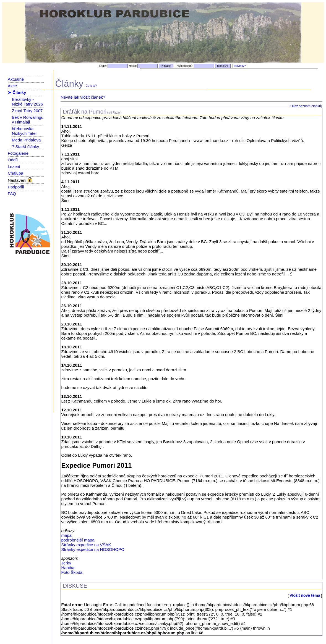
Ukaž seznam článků (306, 106)
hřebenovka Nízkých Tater (24, 131)
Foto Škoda (72, 572)
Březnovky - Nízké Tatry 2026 (27, 102)
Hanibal (68, 568)
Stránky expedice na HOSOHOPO (93, 549)
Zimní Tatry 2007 (27, 111)
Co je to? (91, 86)
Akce (12, 86)
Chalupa (15, 173)
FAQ (12, 194)
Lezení (14, 166)
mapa (66, 535)
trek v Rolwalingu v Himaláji (28, 120)
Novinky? (240, 66)
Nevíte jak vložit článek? (83, 97)
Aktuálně (16, 79)
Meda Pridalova (26, 140)
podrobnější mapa (78, 540)
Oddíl (13, 160)
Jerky (66, 563)
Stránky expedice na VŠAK (86, 545)
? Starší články (25, 147)
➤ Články (17, 92)
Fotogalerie (18, 153)
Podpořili (16, 187)
